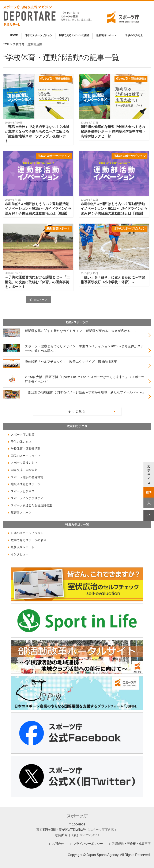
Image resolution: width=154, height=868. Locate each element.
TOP (6, 44)
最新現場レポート (106, 35)
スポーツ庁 (77, 816)
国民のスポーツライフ (26, 456)
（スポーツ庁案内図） (102, 830)
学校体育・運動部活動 (55, 79)
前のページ (41, 300)
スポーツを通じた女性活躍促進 (31, 505)
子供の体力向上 (134, 35)
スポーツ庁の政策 (23, 435)
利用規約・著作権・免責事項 (131, 844)
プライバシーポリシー (88, 844)
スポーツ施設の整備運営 (27, 477)
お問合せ (58, 844)
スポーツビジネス (23, 491)
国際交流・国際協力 (24, 470)
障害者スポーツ (21, 512)
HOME (14, 35)
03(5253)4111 (90, 835)
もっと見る (77, 411)
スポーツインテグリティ (27, 498)
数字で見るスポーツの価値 (74, 35)
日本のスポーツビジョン (38, 35)
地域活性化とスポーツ (26, 484)
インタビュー (20, 554)
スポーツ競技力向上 (24, 463)
